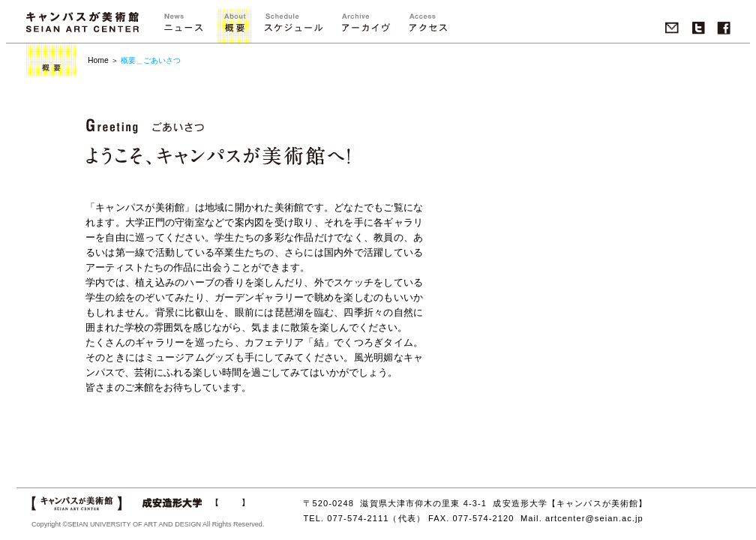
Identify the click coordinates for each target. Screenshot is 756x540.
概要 (234, 26)
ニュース (183, 26)
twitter (699, 28)
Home (98, 60)
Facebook (724, 28)
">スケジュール (293, 26)
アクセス (427, 26)
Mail (672, 28)
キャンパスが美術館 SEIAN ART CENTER (82, 22)
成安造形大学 (193, 503)
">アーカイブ (366, 26)
